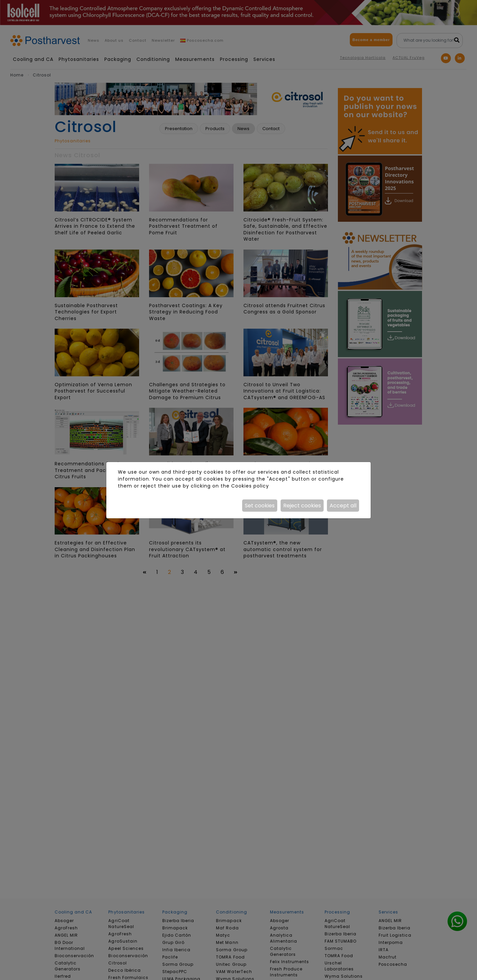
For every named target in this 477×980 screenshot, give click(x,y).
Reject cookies (302, 506)
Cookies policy (250, 486)
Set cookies (260, 506)
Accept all (343, 506)
